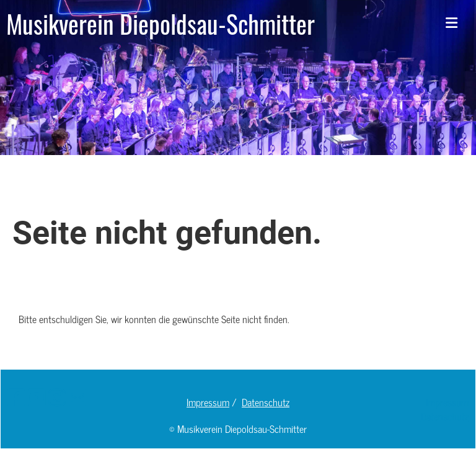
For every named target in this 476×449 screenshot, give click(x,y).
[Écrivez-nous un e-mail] (77, 396)
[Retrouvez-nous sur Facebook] (16, 396)
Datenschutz (266, 402)
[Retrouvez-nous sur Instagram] (57, 396)
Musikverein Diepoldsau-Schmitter (161, 24)
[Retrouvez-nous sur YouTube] (37, 396)
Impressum (208, 402)
